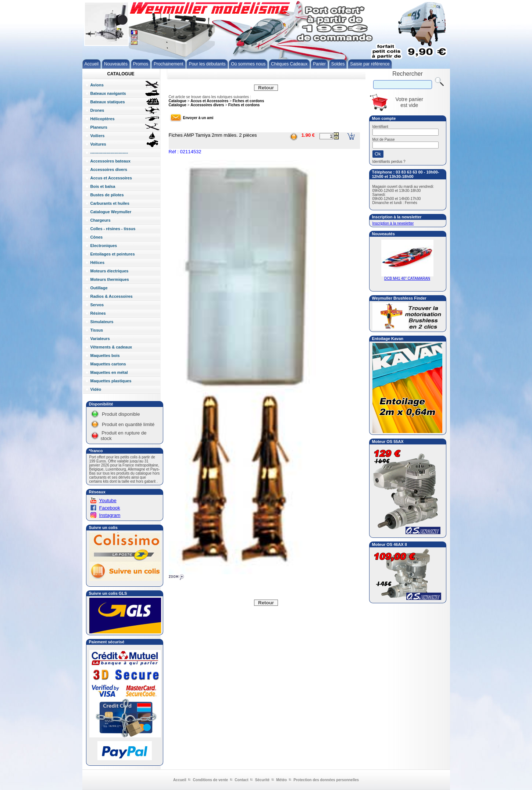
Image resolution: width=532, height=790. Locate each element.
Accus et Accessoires (209, 101)
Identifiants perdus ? (389, 162)
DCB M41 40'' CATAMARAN (407, 277)
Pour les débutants (207, 64)
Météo (281, 780)
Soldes (338, 64)
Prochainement (169, 64)
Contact (241, 780)
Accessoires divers (207, 105)
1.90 (306, 135)
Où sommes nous (248, 64)
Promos (141, 64)
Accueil (92, 64)
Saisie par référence (370, 64)
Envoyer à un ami (198, 118)
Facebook (110, 508)
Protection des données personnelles (326, 780)
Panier (319, 64)
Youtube (108, 501)
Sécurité (262, 780)
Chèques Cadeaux (289, 64)
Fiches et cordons (249, 101)
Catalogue (178, 101)
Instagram (110, 515)
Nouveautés (116, 64)
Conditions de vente (211, 780)
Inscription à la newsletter (393, 223)
